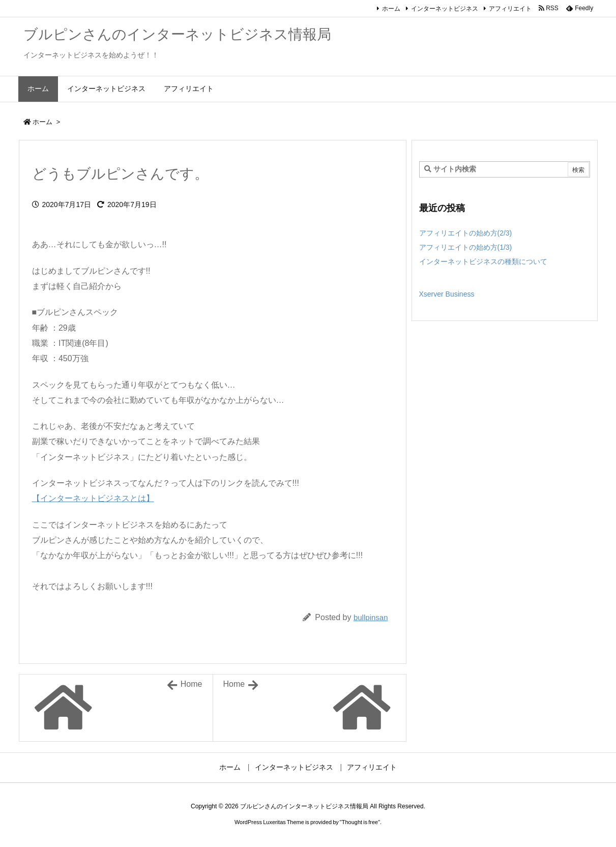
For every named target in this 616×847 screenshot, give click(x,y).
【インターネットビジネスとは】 (93, 498)
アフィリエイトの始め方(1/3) (466, 247)
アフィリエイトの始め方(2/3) (466, 233)
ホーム (391, 9)
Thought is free (360, 822)
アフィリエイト (510, 9)
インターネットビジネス (445, 9)
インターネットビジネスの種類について (483, 261)
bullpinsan (371, 617)
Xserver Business (447, 294)
